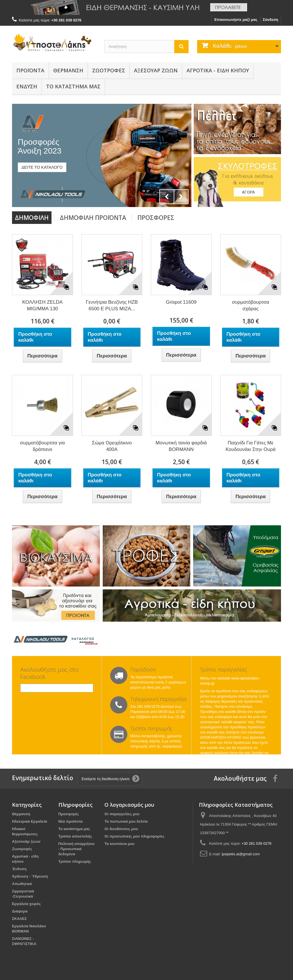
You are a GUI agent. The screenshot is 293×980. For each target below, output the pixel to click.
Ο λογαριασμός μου (129, 805)
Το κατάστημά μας (73, 86)
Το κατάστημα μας (74, 829)
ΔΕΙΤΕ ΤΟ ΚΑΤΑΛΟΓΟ (42, 167)
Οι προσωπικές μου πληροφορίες (134, 836)
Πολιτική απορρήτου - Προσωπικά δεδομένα (77, 849)
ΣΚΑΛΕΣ (19, 919)
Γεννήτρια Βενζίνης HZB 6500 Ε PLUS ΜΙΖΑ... (112, 305)
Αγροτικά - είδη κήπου (218, 70)
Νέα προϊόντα (71, 821)
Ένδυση (27, 86)
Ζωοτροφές (109, 70)
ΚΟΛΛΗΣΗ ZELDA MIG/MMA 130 (42, 305)
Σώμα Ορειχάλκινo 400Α (112, 446)
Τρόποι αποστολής (75, 836)
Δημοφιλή (32, 218)
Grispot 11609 (181, 302)
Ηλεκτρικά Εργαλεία (30, 821)
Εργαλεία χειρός (26, 904)
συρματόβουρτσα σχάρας (251, 305)
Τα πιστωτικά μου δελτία (126, 821)
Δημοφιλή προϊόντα (93, 218)
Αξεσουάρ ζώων (156, 70)
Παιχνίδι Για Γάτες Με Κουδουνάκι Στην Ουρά (251, 446)
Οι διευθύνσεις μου (121, 829)
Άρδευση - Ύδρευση (30, 876)
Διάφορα (20, 911)
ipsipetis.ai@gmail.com (241, 854)
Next (181, 197)
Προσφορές (156, 218)
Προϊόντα (30, 70)
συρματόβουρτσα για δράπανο (42, 446)
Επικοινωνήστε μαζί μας (236, 20)
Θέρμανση (68, 70)
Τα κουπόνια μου (119, 844)
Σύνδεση (271, 20)
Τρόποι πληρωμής (75, 861)
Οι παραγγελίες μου (122, 814)
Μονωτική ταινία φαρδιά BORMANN (181, 446)
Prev (167, 197)
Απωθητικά (22, 884)
